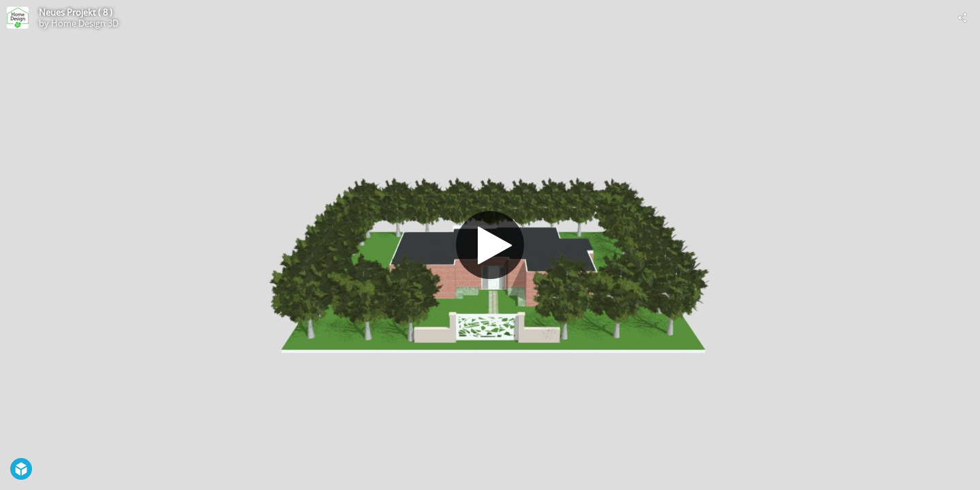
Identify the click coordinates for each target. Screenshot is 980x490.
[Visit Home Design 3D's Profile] (18, 18)
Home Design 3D (85, 23)
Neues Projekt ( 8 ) (76, 12)
